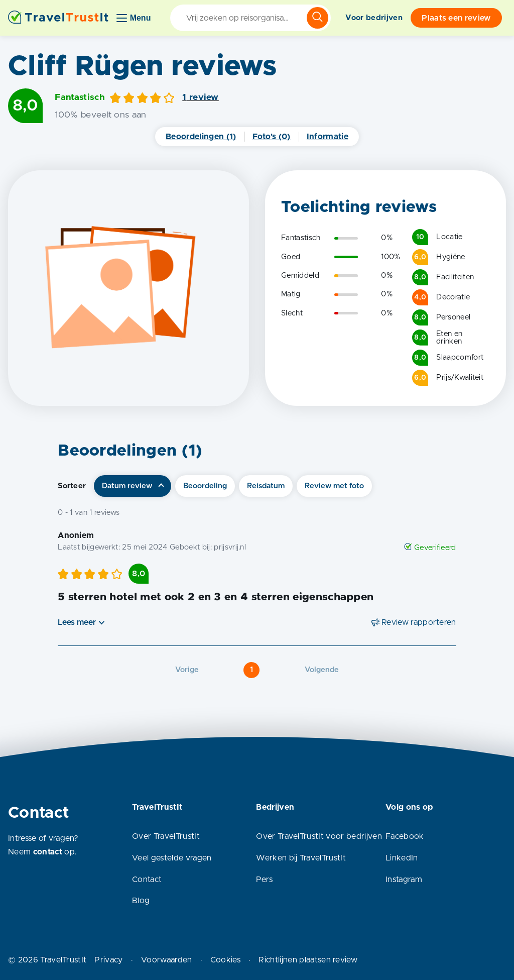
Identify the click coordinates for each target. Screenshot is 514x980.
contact (48, 852)
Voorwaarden (167, 960)
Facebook (405, 836)
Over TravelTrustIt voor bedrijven (319, 836)
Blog (141, 901)
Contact (147, 880)
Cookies (225, 960)
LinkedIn (402, 858)
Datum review (127, 486)
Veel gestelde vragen (172, 858)
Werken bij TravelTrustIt (301, 858)
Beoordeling (205, 486)
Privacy (108, 960)
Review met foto (334, 486)
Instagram (404, 880)
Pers (264, 880)
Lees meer (77, 622)
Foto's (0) (272, 137)
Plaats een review (456, 18)
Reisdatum (266, 486)
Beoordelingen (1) (201, 137)
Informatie (328, 137)
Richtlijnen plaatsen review (308, 960)
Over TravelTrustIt (166, 836)
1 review (201, 97)
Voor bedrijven (374, 18)
